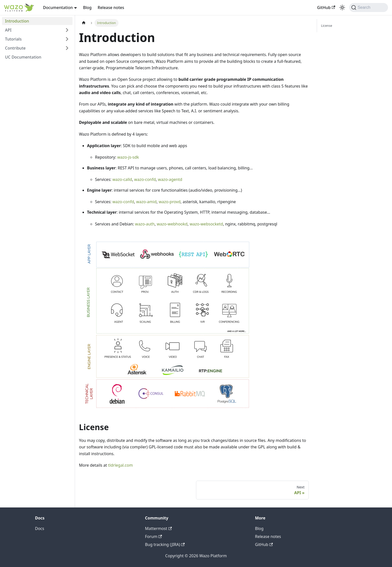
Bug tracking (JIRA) (165, 544)
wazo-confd (145, 179)
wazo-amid (146, 202)
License (327, 26)
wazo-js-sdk (128, 157)
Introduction (17, 21)
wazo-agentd (170, 179)
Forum (153, 536)
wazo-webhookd (172, 224)
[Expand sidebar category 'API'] (67, 30)
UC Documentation (23, 57)
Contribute (15, 48)
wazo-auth (145, 224)
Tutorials (13, 39)
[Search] (369, 8)
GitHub (326, 8)
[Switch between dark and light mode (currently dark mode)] (342, 8)
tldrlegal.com (120, 465)
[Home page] (84, 23)
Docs (40, 528)
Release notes (111, 8)
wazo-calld (122, 179)
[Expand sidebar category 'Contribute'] (67, 48)
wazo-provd (170, 202)
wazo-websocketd (206, 224)
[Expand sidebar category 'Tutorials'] (67, 39)
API (8, 30)
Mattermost (158, 528)
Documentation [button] (58, 8)
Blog (87, 8)
